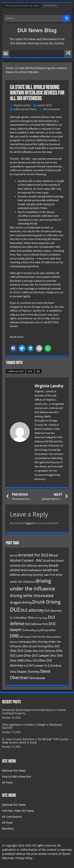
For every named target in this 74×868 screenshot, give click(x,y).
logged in (30, 523)
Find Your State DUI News (18, 811)
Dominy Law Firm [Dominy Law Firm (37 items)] (44, 575)
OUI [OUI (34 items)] (26, 666)
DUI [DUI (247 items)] (15, 610)
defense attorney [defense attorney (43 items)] (21, 575)
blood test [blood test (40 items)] (49, 561)
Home (9, 68)
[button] (6, 53)
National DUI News (14, 771)
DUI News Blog (37, 30)
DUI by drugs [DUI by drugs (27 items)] (41, 618)
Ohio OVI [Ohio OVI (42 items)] (31, 661)
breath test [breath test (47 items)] (50, 570)
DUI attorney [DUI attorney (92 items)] (32, 610)
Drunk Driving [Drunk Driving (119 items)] (46, 602)
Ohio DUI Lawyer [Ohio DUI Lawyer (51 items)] (36, 656)
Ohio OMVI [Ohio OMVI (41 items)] (17, 661)
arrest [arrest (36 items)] (14, 555)
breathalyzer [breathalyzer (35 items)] (34, 570)
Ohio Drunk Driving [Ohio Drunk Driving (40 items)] (34, 646)
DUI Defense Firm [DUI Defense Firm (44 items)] (37, 624)
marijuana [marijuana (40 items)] (25, 642)
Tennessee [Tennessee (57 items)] (37, 678)
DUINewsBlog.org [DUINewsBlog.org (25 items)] (31, 630)
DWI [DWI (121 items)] (14, 636)
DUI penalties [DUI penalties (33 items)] (48, 630)
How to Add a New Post (17, 777)
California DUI (15, 371)
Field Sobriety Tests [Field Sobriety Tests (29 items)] (41, 637)
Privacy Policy (24, 858)
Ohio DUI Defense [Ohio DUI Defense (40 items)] (44, 651)
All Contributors (12, 817)
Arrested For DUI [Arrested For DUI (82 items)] (33, 555)
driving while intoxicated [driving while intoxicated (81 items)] (32, 596)
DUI (30, 371)
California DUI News (25, 109)
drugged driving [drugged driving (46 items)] (21, 603)
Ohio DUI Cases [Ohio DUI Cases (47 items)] (21, 651)
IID (38, 371)
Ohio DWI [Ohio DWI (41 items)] (56, 656)
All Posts (7, 783)
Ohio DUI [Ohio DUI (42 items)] (53, 646)
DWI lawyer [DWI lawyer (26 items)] (25, 637)
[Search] (67, 18)
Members (8, 829)
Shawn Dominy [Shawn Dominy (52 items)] (28, 672)
